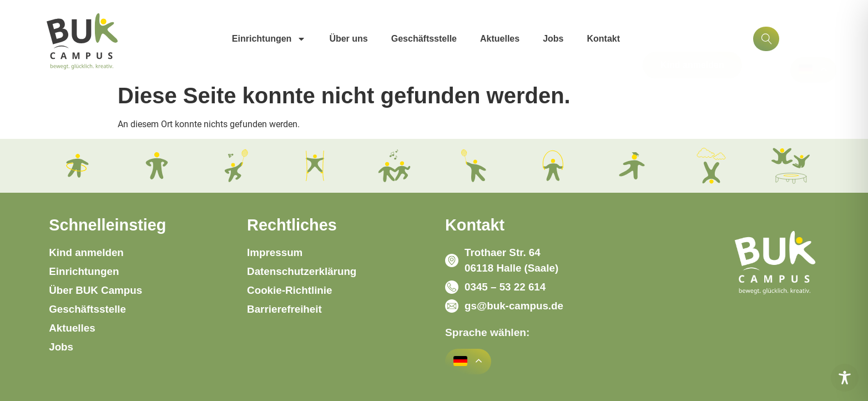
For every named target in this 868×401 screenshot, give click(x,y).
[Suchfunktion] (766, 39)
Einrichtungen (269, 39)
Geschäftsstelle (424, 39)
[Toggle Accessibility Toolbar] (845, 378)
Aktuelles (500, 39)
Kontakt (604, 39)
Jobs (553, 39)
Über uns (348, 39)
